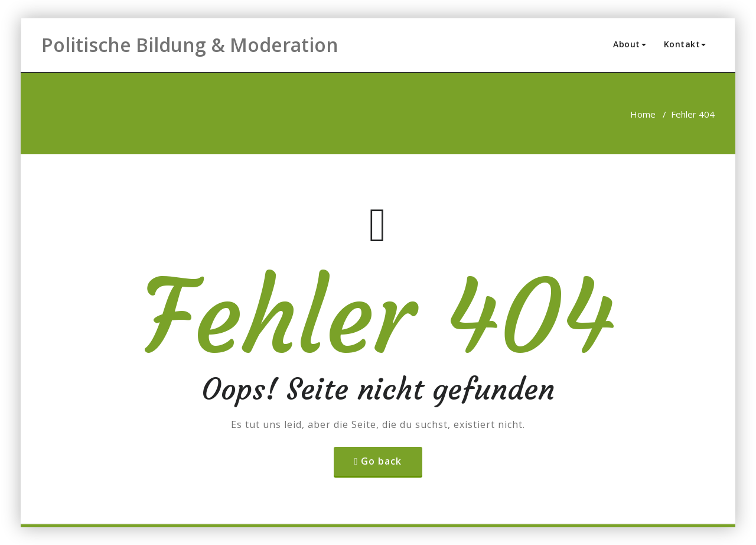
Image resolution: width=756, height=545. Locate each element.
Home (643, 114)
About (630, 44)
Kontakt (685, 44)
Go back (381, 461)
